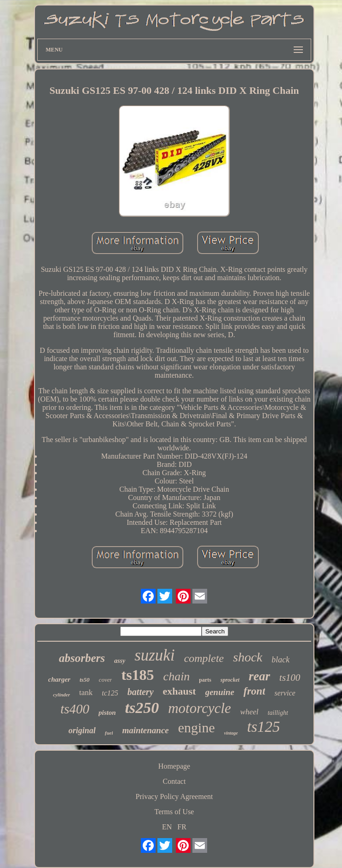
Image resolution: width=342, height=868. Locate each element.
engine (197, 727)
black (281, 660)
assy (120, 661)
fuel (109, 733)
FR (182, 827)
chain (177, 676)
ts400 (75, 709)
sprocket (230, 680)
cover (106, 680)
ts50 (85, 680)
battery (141, 692)
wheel (249, 712)
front (254, 691)
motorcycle (200, 708)
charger (59, 679)
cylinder (61, 695)
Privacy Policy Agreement (174, 796)
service (285, 693)
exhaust (180, 691)
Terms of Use (174, 812)
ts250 (142, 708)
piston (107, 713)
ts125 (264, 727)
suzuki (155, 655)
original (82, 730)
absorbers (82, 658)
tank (86, 693)
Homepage (174, 766)
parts (205, 680)
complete (204, 658)
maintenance (145, 730)
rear (259, 676)
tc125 (110, 693)
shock (248, 657)
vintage (231, 733)
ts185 (137, 675)
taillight (278, 713)
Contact (174, 781)
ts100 (290, 678)
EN (167, 827)
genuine (220, 692)
